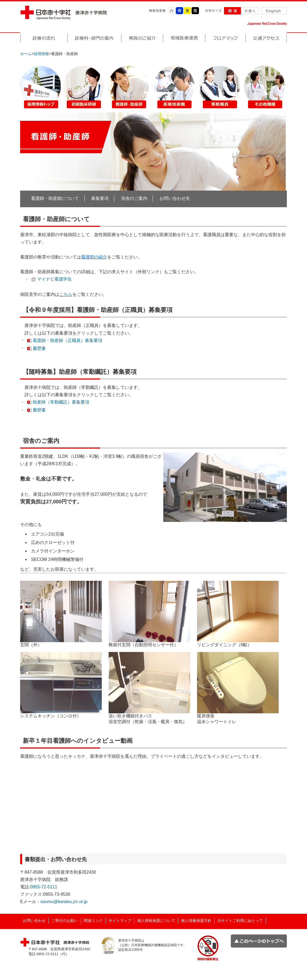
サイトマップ (120, 921)
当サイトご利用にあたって (240, 921)
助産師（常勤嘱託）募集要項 (61, 402)
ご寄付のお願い (65, 921)
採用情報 (41, 54)
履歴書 (39, 348)
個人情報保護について (156, 921)
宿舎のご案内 (134, 198)
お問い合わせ (34, 921)
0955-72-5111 (44, 887)
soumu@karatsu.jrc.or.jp (64, 902)
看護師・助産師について (55, 198)
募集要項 (100, 198)
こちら (66, 294)
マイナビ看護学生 (54, 279)
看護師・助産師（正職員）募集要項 (67, 340)
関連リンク (93, 921)
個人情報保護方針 (196, 921)
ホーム (26, 54)
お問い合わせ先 (175, 198)
